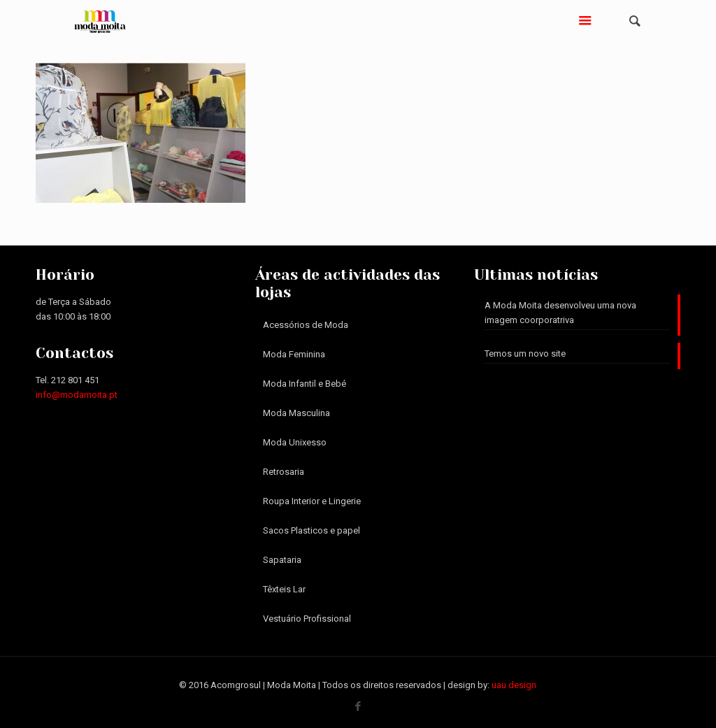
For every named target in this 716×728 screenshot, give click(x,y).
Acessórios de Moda (306, 325)
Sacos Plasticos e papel (312, 530)
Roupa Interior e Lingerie (312, 501)
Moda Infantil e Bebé (305, 384)
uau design (514, 685)
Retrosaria (284, 472)
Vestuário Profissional (307, 619)
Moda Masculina (296, 413)
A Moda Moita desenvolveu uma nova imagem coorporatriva (560, 313)
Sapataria (282, 560)
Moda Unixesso (295, 442)
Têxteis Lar (284, 589)
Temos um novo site (525, 354)
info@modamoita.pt (77, 395)
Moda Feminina (294, 354)
